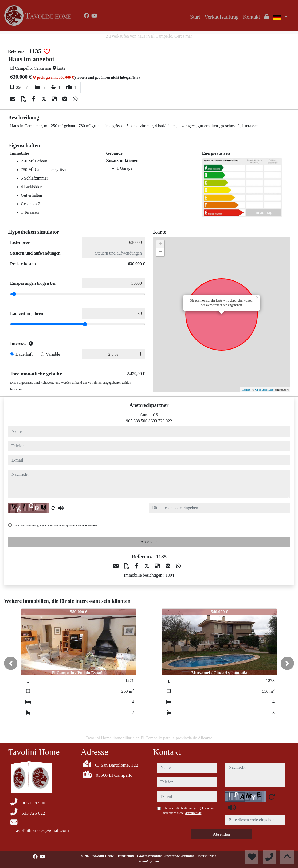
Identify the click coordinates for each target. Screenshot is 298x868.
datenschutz (90, 525)
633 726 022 (161, 421)
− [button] (160, 252)
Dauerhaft (24, 354)
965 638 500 (137, 421)
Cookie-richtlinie (150, 856)
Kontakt (251, 17)
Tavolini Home (103, 856)
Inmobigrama (149, 861)
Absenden (149, 542)
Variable (53, 354)
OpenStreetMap (264, 390)
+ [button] (160, 244)
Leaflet (246, 390)
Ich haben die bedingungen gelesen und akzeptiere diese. (55, 525)
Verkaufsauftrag (222, 17)
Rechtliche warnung (179, 856)
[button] (11, 663)
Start (195, 17)
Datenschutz (126, 856)
